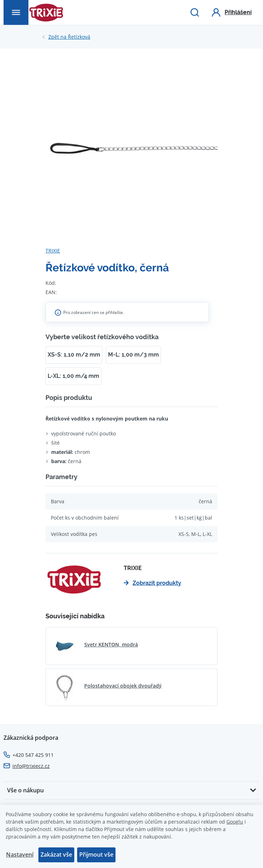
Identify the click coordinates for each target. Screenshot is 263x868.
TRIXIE (53, 251)
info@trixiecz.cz (31, 766)
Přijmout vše (96, 855)
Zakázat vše (56, 855)
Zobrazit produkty (152, 583)
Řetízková (69, 37)
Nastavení (20, 855)
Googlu (235, 822)
